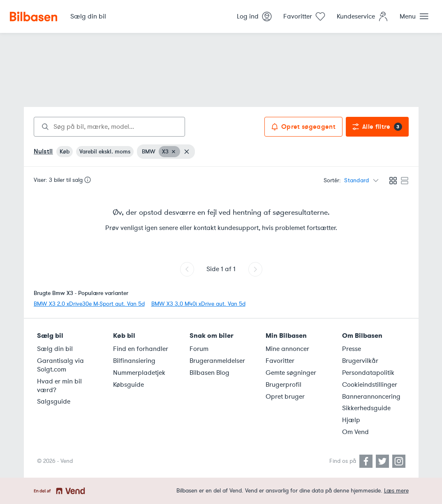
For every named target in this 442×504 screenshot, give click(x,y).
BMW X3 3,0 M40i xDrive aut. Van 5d (198, 304)
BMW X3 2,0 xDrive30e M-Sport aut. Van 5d (89, 304)
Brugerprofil (283, 385)
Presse (352, 349)
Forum (199, 349)
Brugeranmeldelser (217, 361)
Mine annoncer (287, 349)
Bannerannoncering (371, 397)
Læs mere (396, 491)
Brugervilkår (360, 361)
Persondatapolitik (368, 373)
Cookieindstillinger (370, 385)
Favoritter (280, 361)
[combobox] (109, 127)
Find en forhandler (141, 349)
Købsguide (128, 385)
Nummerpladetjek (139, 373)
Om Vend (355, 432)
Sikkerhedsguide (366, 408)
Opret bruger (285, 397)
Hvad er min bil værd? (59, 386)
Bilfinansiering (134, 361)
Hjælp (351, 420)
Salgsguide (54, 402)
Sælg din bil (55, 349)
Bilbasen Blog (209, 373)
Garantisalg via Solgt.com (60, 365)
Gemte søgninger (291, 373)
